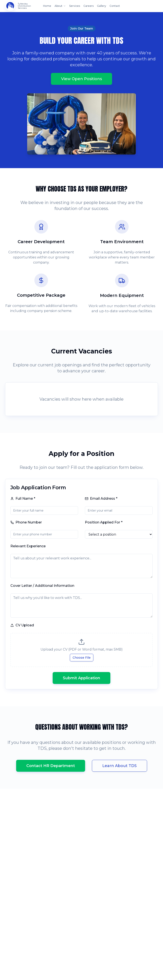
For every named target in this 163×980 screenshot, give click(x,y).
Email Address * (101, 499)
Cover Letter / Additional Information (42, 586)
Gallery (102, 6)
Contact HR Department (51, 766)
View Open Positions (81, 79)
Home (47, 6)
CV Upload (22, 625)
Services (75, 6)
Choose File (82, 658)
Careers (89, 6)
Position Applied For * (104, 522)
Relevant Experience (28, 546)
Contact (115, 6)
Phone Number (26, 522)
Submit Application (81, 678)
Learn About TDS (119, 766)
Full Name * (23, 499)
